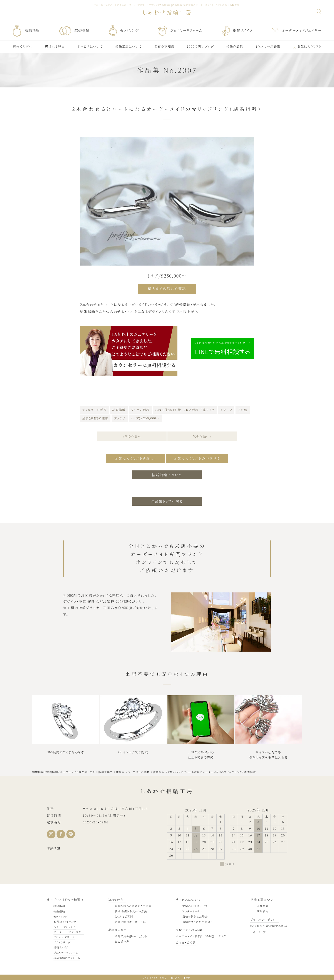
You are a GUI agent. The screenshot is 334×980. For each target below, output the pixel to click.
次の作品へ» (202, 435)
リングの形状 (140, 409)
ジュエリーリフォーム (66, 951)
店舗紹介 (260, 910)
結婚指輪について (167, 473)
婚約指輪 (59, 904)
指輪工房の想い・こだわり (129, 935)
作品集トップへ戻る (167, 499)
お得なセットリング (65, 920)
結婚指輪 (119, 409)
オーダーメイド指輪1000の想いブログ (199, 935)
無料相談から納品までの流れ (131, 904)
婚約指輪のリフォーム (67, 956)
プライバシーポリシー (263, 918)
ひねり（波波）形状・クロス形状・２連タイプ (185, 409)
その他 (243, 409)
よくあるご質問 (122, 915)
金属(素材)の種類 (95, 417)
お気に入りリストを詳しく (133, 457)
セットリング (61, 915)
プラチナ (120, 417)
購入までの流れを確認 (167, 288)
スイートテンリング (65, 925)
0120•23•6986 (96, 821)
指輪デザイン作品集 (186, 928)
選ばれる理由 (116, 928)
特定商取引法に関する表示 (268, 924)
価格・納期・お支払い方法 (129, 910)
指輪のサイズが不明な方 (194, 920)
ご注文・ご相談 (182, 941)
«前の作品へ (132, 435)
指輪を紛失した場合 (191, 915)
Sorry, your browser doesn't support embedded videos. (65, 718)
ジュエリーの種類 (94, 409)
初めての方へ (116, 898)
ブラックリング (62, 941)
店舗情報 (53, 847)
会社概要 (260, 904)
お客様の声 (120, 940)
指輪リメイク (61, 946)
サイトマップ (256, 930)
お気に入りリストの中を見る (199, 457)
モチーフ (226, 409)
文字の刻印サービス (191, 904)
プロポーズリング (64, 936)
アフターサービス (189, 910)
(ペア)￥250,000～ (145, 417)
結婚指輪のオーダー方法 (129, 920)
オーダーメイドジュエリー (69, 930)
